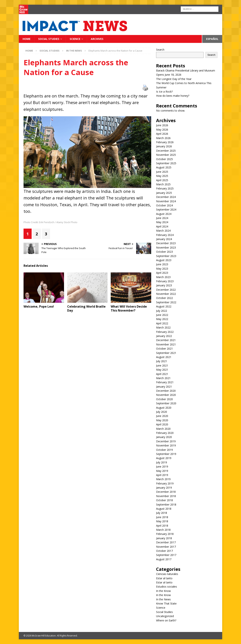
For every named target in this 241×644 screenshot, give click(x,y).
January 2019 (164, 488)
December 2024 (166, 197)
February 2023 (165, 281)
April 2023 (162, 273)
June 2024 (162, 218)
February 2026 (165, 142)
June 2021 (162, 365)
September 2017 (166, 555)
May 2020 (162, 420)
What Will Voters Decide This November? (129, 308)
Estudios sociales (167, 587)
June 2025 (162, 172)
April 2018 (162, 526)
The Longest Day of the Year (174, 79)
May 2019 (162, 471)
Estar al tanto (164, 578)
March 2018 (163, 530)
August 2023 (164, 260)
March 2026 (163, 138)
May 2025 (162, 176)
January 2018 (164, 538)
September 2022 (166, 302)
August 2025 (164, 167)
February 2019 (165, 483)
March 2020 (163, 429)
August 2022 (164, 306)
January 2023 (164, 285)
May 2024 (162, 222)
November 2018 (166, 496)
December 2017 (166, 542)
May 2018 (162, 521)
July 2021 (162, 361)
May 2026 (162, 130)
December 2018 (166, 492)
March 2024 (163, 231)
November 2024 (166, 201)
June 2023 (162, 264)
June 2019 (162, 466)
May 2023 (162, 269)
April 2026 (162, 134)
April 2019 (162, 475)
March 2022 (163, 327)
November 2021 (166, 344)
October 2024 (164, 205)
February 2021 (165, 382)
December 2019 (166, 441)
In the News (163, 599)
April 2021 (162, 374)
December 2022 (166, 290)
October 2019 (164, 450)
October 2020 (164, 399)
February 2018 (165, 534)
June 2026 (162, 125)
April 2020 (162, 424)
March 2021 (163, 378)
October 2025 (164, 159)
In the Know (163, 591)
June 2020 (162, 416)
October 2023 (164, 252)
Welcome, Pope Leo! (39, 306)
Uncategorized (165, 616)
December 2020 (166, 391)
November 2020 (166, 395)
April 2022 (162, 323)
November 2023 (166, 247)
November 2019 (166, 445)
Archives (97, 39)
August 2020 (164, 408)
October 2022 (164, 298)
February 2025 (165, 188)
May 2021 (162, 370)
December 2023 (166, 243)
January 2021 (164, 387)
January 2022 (164, 336)
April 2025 (162, 180)
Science (75, 39)
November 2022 (166, 294)
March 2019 (163, 479)
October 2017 (164, 551)
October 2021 (164, 349)
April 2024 (162, 226)
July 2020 (162, 412)
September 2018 (166, 504)
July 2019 (162, 462)
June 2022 (162, 315)
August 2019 (164, 458)
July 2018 (162, 513)
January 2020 (164, 437)
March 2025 (163, 184)
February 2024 (165, 235)
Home (27, 39)
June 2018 (162, 517)
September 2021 (166, 353)
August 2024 (164, 214)
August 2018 (164, 509)
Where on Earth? (166, 620)
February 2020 (165, 433)
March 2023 (163, 277)
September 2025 (166, 163)
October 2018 (164, 500)
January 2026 (164, 146)
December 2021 (166, 340)
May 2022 (162, 319)
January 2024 (164, 239)
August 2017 (164, 559)
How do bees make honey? (173, 96)
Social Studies (49, 39)
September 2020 (166, 403)
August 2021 (164, 357)
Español (212, 39)
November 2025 (166, 155)
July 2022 (162, 311)
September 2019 (166, 454)
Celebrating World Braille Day (86, 308)
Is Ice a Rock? (164, 92)
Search (160, 50)
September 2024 (166, 209)
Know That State (166, 603)
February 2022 (165, 332)
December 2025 (166, 151)
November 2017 (166, 547)
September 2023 (166, 256)
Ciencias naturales (167, 574)
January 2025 (164, 193)
